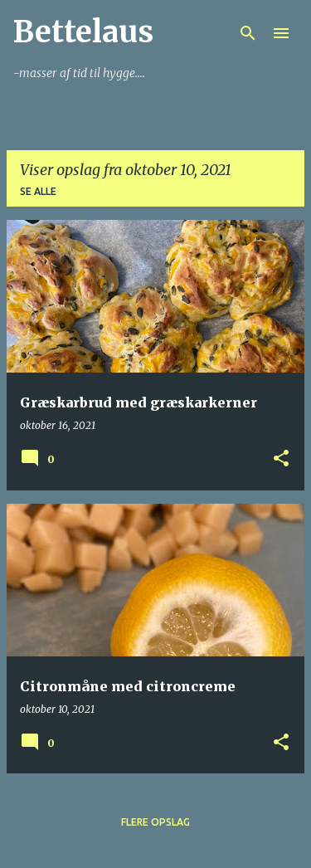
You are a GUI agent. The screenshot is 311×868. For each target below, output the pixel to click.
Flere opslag (155, 822)
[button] (281, 459)
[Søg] (248, 33)
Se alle (38, 191)
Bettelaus (83, 32)
